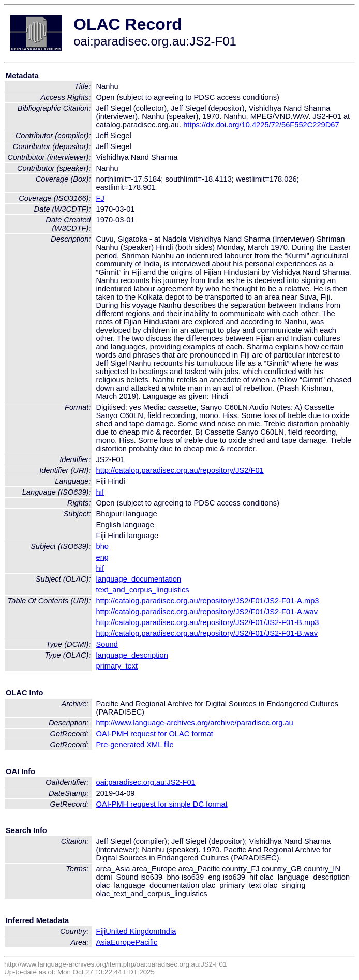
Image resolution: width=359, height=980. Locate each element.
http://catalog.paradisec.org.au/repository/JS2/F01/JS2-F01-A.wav (207, 612)
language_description (132, 655)
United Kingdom (132, 931)
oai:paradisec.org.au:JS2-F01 (146, 782)
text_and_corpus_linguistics (143, 590)
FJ (100, 198)
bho (102, 546)
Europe (123, 942)
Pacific (146, 942)
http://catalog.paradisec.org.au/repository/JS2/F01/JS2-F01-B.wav (207, 633)
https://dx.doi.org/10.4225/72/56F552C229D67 (261, 125)
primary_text (117, 666)
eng (102, 557)
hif (100, 492)
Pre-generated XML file (135, 745)
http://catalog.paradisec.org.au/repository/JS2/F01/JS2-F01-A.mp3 (208, 601)
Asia (104, 942)
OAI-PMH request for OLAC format (155, 734)
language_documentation (139, 579)
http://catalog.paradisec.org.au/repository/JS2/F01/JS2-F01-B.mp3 (208, 622)
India (168, 931)
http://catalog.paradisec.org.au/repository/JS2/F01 (180, 470)
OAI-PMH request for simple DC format (162, 804)
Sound (107, 644)
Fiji (101, 931)
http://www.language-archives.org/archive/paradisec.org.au (195, 723)
